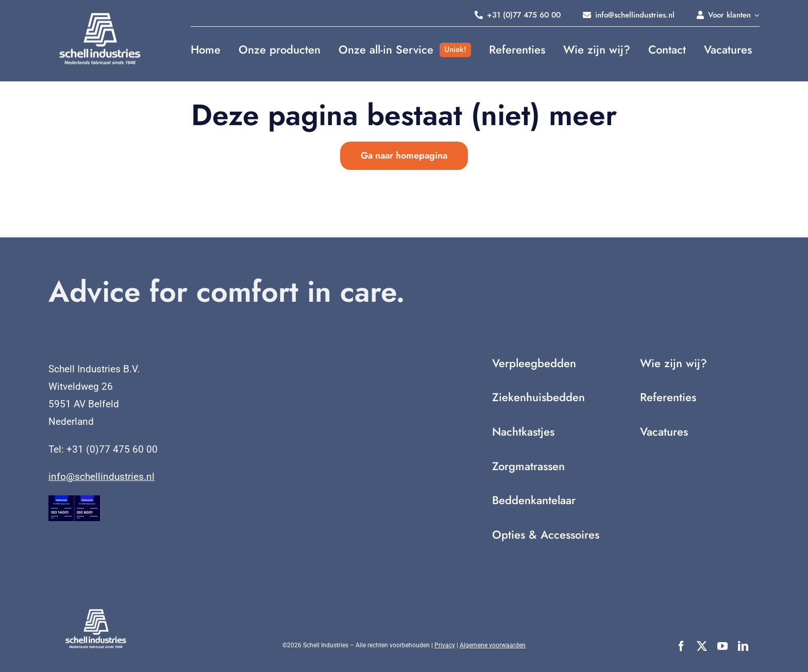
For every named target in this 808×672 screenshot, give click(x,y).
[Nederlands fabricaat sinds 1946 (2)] (100, 15)
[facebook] (681, 646)
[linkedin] (743, 646)
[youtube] (722, 646)
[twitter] (702, 646)
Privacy (445, 645)
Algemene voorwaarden (493, 645)
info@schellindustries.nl (102, 477)
